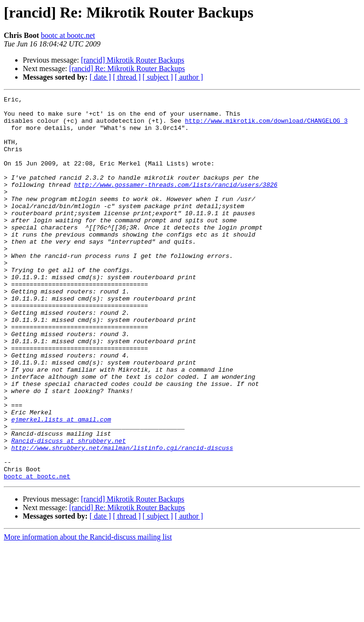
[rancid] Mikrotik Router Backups (133, 60)
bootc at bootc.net (68, 35)
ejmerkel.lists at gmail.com (61, 485)
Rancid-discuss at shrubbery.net (69, 510)
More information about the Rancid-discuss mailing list (88, 614)
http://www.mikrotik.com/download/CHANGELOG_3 (266, 126)
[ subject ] (158, 77)
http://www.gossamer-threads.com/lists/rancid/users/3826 (176, 203)
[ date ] (100, 77)
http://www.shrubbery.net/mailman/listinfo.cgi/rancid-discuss (122, 519)
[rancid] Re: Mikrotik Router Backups (127, 69)
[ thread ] (127, 77)
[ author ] (189, 77)
